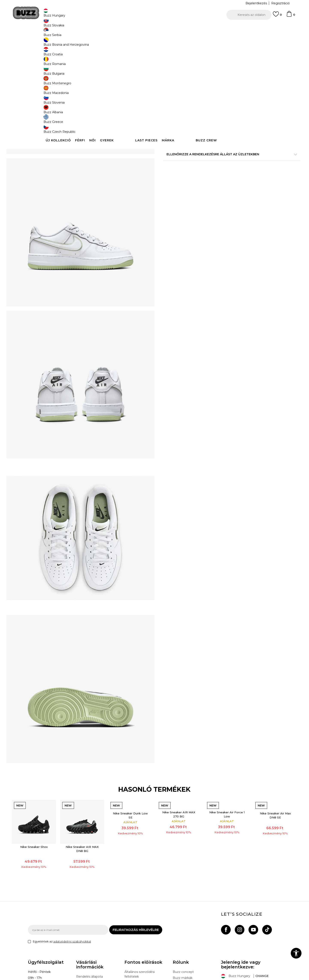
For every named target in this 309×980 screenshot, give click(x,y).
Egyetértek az (62, 880)
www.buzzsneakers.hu (64, 978)
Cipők (95, 34)
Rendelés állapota (89, 915)
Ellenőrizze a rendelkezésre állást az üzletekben (219, 175)
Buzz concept (183, 910)
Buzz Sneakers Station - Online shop (51, 34)
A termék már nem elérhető (196, 101)
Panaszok (83, 933)
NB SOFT (104, 978)
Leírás (219, 161)
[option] (154, 28)
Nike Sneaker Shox (52, 773)
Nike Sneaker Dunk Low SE (134, 749)
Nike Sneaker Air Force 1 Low (217, 748)
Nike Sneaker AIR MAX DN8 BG (93, 775)
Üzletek (179, 922)
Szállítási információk (92, 921)
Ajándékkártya (87, 939)
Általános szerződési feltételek (140, 913)
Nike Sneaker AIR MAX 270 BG (175, 748)
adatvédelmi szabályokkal (72, 880)
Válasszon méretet (178, 64)
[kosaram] (291, 16)
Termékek (82, 34)
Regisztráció (280, 3)
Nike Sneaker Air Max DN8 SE (258, 749)
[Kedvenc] (277, 16)
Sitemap (179, 934)
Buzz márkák (183, 916)
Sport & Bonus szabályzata (144, 927)
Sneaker (107, 34)
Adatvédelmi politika (140, 921)
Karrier (178, 928)
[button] (249, 15)
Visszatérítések (87, 927)
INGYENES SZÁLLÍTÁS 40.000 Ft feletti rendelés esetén (153, 28)
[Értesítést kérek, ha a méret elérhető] (170, 71)
